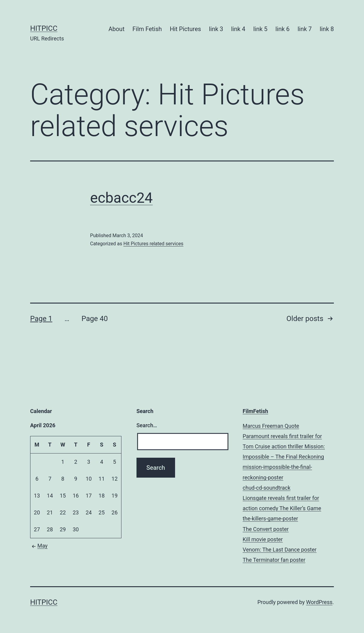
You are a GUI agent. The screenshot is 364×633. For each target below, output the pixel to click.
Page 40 (94, 319)
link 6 (282, 29)
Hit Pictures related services (153, 244)
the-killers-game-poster (270, 518)
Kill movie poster (263, 539)
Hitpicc (44, 28)
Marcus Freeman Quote (271, 426)
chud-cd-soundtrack (266, 488)
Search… (147, 425)
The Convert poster (266, 529)
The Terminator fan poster (274, 560)
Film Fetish (147, 29)
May (39, 546)
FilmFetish (255, 411)
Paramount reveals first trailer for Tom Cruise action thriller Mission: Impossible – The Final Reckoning (284, 446)
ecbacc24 (121, 198)
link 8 (327, 29)
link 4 (238, 29)
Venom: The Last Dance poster (279, 550)
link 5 (260, 29)
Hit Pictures (185, 29)
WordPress (319, 602)
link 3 (216, 29)
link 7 (304, 29)
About (116, 29)
